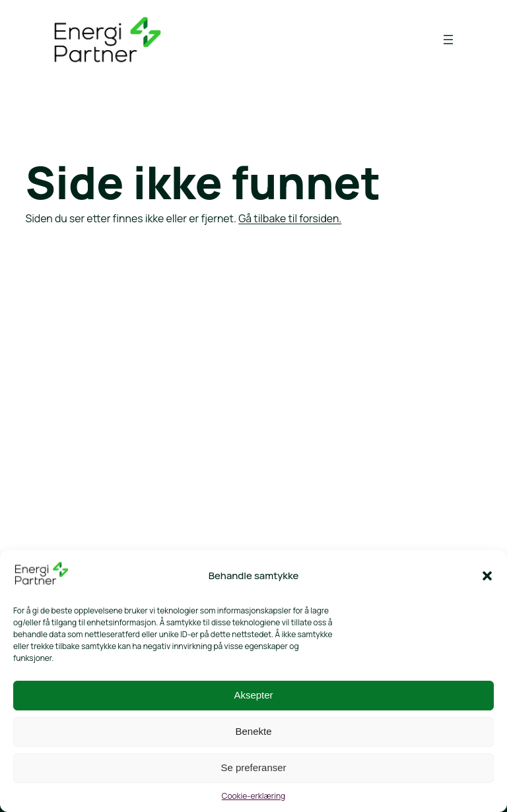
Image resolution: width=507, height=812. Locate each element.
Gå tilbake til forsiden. (290, 218)
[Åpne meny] (448, 40)
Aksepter (253, 695)
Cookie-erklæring (253, 796)
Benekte (253, 731)
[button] (487, 576)
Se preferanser (253, 767)
